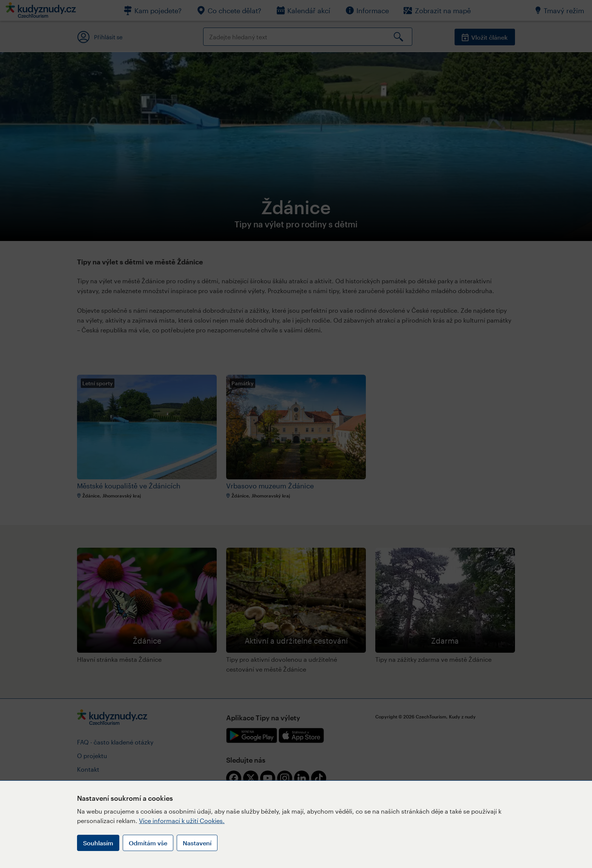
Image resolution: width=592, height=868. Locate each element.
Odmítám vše (148, 843)
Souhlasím (98, 843)
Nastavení (197, 843)
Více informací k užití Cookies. (182, 821)
